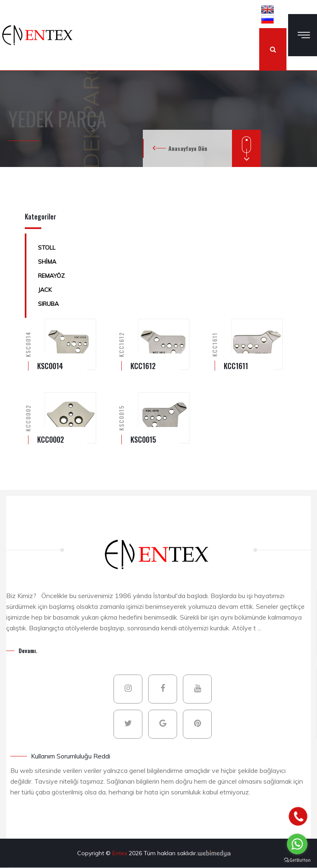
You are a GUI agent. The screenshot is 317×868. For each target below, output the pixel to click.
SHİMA (47, 262)
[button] (267, 9)
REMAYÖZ (51, 276)
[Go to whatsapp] (297, 844)
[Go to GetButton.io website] (297, 860)
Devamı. (28, 650)
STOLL (47, 248)
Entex (121, 853)
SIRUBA (48, 304)
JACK (45, 290)
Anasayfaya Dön (188, 148)
